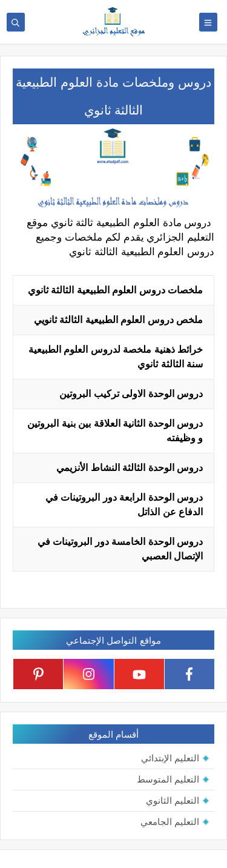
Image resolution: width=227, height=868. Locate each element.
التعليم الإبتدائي (170, 758)
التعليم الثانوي (173, 800)
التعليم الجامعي (170, 822)
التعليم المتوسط (168, 779)
